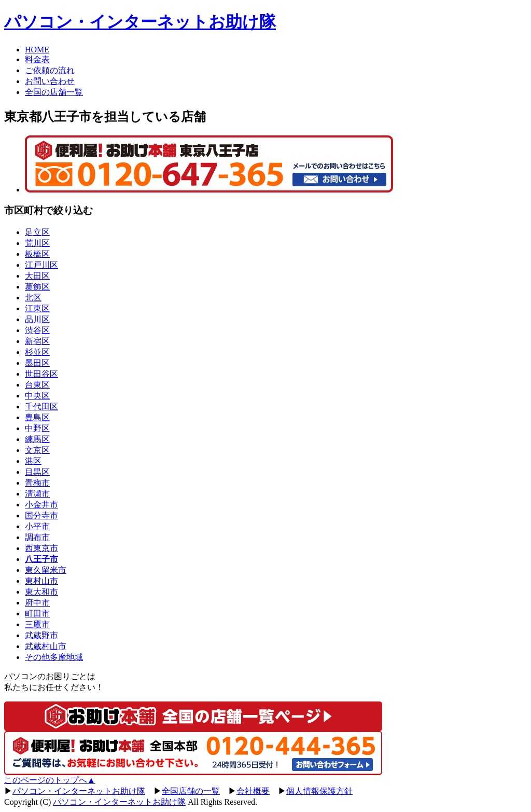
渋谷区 (37, 330)
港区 (33, 461)
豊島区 (37, 417)
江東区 (37, 308)
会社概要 (253, 791)
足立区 (37, 232)
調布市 (37, 537)
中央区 (37, 396)
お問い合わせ (50, 81)
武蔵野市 (41, 635)
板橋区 (37, 254)
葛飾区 (37, 287)
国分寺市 (41, 515)
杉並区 (37, 352)
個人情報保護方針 (319, 791)
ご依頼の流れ (50, 70)
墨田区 (37, 363)
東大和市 (41, 592)
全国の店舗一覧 (54, 92)
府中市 (37, 603)
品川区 (37, 319)
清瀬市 (37, 494)
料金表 (37, 59)
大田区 (37, 276)
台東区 (37, 385)
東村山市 (41, 581)
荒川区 (37, 243)
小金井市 (41, 505)
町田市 (37, 614)
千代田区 (41, 407)
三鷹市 (37, 624)
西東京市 (41, 548)
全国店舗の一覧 (191, 791)
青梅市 (37, 483)
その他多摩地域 (54, 657)
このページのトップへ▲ (50, 780)
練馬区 (37, 439)
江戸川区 (41, 265)
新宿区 (37, 341)
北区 (33, 298)
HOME (37, 50)
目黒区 (37, 472)
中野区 (37, 428)
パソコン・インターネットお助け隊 (140, 22)
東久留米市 (46, 570)
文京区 (37, 450)
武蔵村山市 (46, 646)
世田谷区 (41, 374)
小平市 (37, 526)
